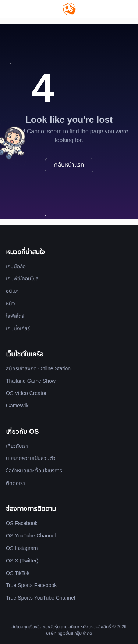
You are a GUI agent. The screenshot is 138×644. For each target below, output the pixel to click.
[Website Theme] (127, 9)
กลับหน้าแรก (69, 165)
